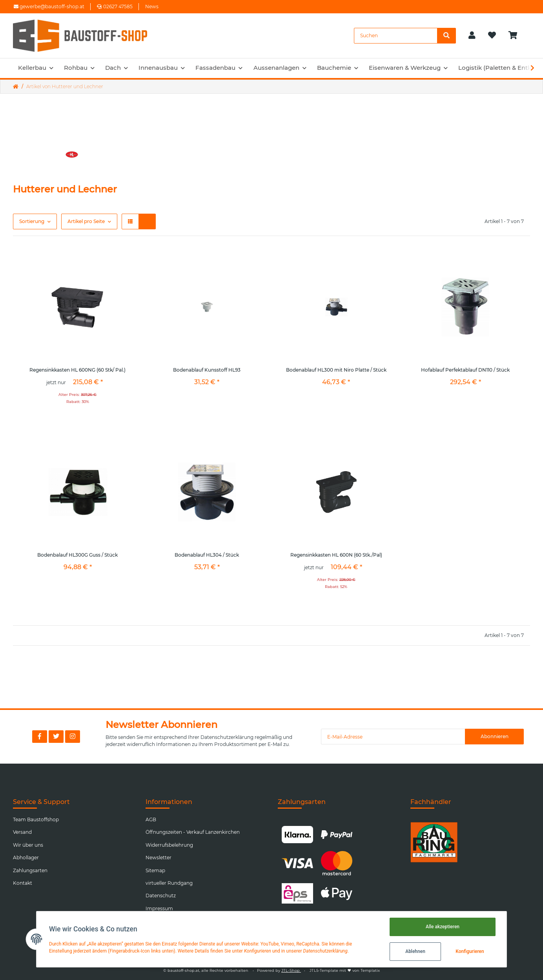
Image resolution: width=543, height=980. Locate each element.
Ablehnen (415, 951)
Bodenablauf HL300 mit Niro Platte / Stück (336, 370)
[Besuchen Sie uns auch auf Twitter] (56, 737)
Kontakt (23, 883)
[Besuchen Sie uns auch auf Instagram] (73, 737)
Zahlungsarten (30, 870)
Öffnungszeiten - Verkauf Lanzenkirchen (193, 832)
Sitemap (155, 870)
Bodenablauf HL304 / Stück (207, 555)
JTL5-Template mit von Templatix (345, 970)
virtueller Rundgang (169, 883)
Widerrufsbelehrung (169, 845)
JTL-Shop (291, 970)
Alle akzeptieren (443, 927)
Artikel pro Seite (86, 221)
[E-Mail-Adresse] (393, 737)
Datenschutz (161, 896)
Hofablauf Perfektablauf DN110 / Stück (465, 370)
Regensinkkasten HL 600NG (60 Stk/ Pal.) (77, 370)
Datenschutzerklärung (227, 737)
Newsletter (159, 857)
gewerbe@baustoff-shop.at (49, 6)
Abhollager (26, 857)
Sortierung (32, 221)
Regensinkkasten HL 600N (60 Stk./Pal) (336, 555)
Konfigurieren (470, 951)
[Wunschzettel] (492, 36)
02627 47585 (115, 6)
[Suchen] (396, 36)
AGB (151, 819)
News (152, 6)
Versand (22, 832)
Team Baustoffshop (36, 819)
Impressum (159, 908)
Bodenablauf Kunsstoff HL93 (207, 370)
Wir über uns (28, 845)
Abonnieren (495, 736)
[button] (472, 36)
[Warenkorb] (516, 36)
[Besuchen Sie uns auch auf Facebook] (40, 737)
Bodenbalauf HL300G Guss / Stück (77, 555)
